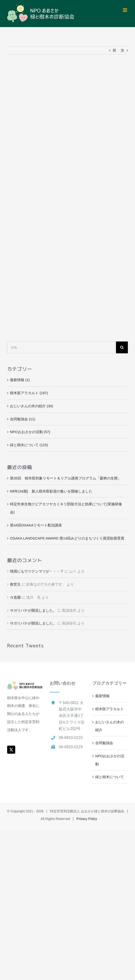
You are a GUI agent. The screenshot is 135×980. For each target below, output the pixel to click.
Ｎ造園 (15, 597)
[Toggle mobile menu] (125, 10)
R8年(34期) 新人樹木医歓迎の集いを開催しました (51, 491)
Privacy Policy (87, 819)
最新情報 (102, 696)
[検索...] (62, 347)
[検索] (122, 347)
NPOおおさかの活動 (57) (30, 432)
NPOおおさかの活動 (110, 760)
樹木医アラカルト (110, 709)
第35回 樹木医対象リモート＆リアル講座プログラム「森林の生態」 (66, 478)
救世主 (15, 584)
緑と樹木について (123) (29, 445)
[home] (25, 685)
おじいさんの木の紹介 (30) (32, 406)
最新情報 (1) (20, 380)
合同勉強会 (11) (23, 419)
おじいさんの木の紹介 (110, 726)
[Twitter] (11, 750)
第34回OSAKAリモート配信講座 (36, 525)
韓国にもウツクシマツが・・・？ (37, 571)
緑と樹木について (110, 777)
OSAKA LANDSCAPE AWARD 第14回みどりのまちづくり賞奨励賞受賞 (67, 538)
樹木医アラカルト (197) (29, 393)
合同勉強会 (104, 743)
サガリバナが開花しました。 (33, 610)
